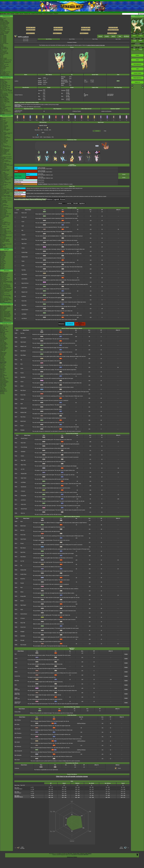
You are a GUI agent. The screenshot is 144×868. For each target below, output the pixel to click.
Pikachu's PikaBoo (3, 309)
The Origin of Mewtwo (4, 273)
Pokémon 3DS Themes (4, 240)
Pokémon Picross (3, 166)
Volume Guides (3, 256)
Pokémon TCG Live (4, 143)
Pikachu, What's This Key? (5, 320)
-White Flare (2, 341)
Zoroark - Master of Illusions (5, 287)
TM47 (16, 417)
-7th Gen (2, 57)
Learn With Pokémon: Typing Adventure (5, 183)
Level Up (69, 203)
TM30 (16, 570)
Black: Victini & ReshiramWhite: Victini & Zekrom (6, 288)
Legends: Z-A (3, 121)
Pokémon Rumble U (4, 176)
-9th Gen (2, 55)
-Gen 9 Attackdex (3, 43)
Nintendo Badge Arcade (4, 171)
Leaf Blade (24, 314)
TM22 (16, 557)
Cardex (1, 50)
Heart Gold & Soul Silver (5, 189)
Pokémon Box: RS (3, 211)
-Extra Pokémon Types (4, 327)
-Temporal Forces (3, 349)
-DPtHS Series (3, 359)
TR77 (16, 504)
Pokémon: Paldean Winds (5, 102)
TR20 (16, 452)
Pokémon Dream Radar (4, 174)
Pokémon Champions (4, 122)
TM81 (16, 618)
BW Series (2, 265)
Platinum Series (3, 263)
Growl (23, 266)
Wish (16, 685)
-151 (1, 352)
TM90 (16, 636)
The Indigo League (4, 82)
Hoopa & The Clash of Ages (5, 295)
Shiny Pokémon (3, 97)
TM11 (16, 351)
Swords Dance (25, 310)
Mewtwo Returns (3, 277)
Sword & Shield (3, 132)
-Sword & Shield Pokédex (5, 28)
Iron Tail (22, 469)
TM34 (16, 395)
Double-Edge (24, 252)
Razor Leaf (24, 213)
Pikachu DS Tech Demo (4, 216)
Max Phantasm (18, 733)
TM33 (16, 390)
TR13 (16, 447)
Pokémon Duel (3, 169)
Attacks (113, 36)
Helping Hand (25, 257)
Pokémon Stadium (3, 232)
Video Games (6, 116)
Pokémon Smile (3, 139)
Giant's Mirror (49, 169)
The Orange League (4, 83)
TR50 (16, 482)
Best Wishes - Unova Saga (5, 87)
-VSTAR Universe (3, 389)
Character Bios (3, 81)
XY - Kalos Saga (3, 88)
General (100, 36)
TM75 (16, 614)
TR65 (16, 496)
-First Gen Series (3, 362)
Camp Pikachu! (3, 310)
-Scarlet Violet (3, 354)
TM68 (16, 605)
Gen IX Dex (26, 39)
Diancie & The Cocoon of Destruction (5, 294)
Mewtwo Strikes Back (4, 274)
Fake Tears (23, 417)
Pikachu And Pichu (4, 308)
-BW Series (2, 358)
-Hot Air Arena (3, 379)
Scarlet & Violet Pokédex (37, 14)
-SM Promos (2, 366)
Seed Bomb (23, 487)
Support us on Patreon (72, 857)
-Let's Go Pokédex (3, 27)
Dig (21, 360)
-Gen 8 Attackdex (3, 42)
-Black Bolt (2, 341)
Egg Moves (126, 36)
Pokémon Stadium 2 (4, 222)
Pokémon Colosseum (4, 207)
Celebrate (17, 768)
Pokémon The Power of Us (5, 299)
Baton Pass (24, 239)
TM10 (16, 346)
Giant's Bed (41, 174)
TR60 (16, 491)
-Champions (2, 54)
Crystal (1, 221)
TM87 (16, 632)
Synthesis (24, 296)
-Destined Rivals (3, 342)
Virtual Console (3, 239)
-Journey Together (3, 343)
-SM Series (2, 356)
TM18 (16, 548)
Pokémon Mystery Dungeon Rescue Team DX (5, 138)
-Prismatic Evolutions (4, 344)
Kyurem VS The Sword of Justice (6, 290)
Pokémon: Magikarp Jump (5, 150)
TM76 (16, 426)
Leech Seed (24, 288)
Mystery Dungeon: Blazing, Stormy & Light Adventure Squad (6, 192)
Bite (22, 230)
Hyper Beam (23, 338)
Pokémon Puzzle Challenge (5, 223)
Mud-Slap (17, 680)
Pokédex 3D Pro (3, 182)
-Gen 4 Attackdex (3, 38)
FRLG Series (2, 260)
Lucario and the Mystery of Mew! (6, 281)
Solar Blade (23, 355)
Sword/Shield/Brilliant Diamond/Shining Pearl (30, 199)
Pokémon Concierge (4, 109)
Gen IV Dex (26, 41)
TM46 (16, 412)
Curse (16, 658)
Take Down (24, 244)
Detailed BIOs (3, 254)
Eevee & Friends (3, 319)
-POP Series (2, 368)
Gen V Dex (118, 39)
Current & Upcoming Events (5, 72)
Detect (16, 672)
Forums (12, 14)
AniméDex (2, 80)
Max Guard (17, 760)
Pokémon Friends (3, 124)
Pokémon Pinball (3, 230)
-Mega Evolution (3, 340)
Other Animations (3, 108)
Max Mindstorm (18, 738)
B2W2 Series (3, 266)
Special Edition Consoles (5, 239)
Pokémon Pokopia (3, 123)
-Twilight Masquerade (4, 348)
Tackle (23, 261)
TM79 (16, 430)
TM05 (16, 521)
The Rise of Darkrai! (4, 284)
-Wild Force (2, 387)
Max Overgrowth (18, 751)
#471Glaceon (121, 848)
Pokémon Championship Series (6, 60)
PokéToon (2, 103)
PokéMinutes (2, 105)
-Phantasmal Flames (4, 339)
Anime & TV (7, 77)
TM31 (16, 386)
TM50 (16, 421)
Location (107, 36)
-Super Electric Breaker (4, 382)
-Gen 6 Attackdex (3, 40)
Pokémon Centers (3, 59)
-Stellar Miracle (3, 384)
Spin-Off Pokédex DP (4, 48)
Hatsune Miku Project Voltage (6, 62)
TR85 (16, 513)
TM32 (16, 574)
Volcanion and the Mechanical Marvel (6, 296)
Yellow (1, 228)
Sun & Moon (2, 145)
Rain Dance (23, 390)
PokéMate (2, 218)
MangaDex (2, 252)
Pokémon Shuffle (3, 163)
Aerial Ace (23, 579)
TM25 (16, 373)
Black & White (3, 172)
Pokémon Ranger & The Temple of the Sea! (6, 283)
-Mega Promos (3, 363)
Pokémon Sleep (3, 128)
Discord (21, 14)
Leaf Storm (23, 500)
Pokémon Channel (3, 210)
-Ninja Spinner (3, 371)
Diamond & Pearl (3, 187)
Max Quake (17, 742)
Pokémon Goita (3, 246)
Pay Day (22, 333)
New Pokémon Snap (4, 141)
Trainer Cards (3, 328)
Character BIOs (3, 253)
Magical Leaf (24, 292)
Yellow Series (3, 258)
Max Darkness (18, 746)
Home (8, 14)
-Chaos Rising (3, 336)
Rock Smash (23, 645)
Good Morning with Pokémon (5, 107)
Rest (22, 364)
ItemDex (2, 44)
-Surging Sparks (3, 345)
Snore (22, 368)
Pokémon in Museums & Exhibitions (5, 63)
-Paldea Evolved (3, 353)
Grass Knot (23, 504)
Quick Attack (24, 279)
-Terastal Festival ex (4, 381)
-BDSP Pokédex (3, 29)
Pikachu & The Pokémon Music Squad (6, 321)
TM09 (16, 342)
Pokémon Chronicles (4, 94)
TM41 (16, 408)
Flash (22, 609)
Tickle (16, 663)
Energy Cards (3, 329)
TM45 (16, 592)
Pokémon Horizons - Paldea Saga (6, 93)
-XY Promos (2, 367)
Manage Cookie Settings (86, 854)
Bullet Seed (23, 421)
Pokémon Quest (3, 153)
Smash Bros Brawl (3, 203)
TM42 (16, 583)
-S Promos (2, 393)
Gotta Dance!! (3, 310)
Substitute (23, 452)
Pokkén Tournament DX (4, 151)
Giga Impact (23, 342)
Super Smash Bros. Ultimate (5, 154)
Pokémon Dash (3, 209)
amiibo (1, 243)
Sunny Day (24, 301)
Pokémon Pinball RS (4, 212)
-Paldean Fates (3, 350)
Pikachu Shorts (7, 304)
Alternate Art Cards (4, 330)
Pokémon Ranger (3, 213)
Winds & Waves (3, 118)
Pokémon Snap (3, 229)
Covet (23, 222)
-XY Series (2, 357)
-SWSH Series (3, 355)
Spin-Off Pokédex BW (4, 49)
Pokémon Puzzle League (5, 228)
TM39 (16, 399)
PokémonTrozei (3, 215)
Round (22, 426)
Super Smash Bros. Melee (5, 225)
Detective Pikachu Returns (5, 129)
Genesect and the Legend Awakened (5, 292)
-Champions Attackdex (4, 43)
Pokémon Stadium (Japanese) (6, 231)
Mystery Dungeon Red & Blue (6, 214)
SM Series (2, 269)
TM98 (16, 645)
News (1, 18)
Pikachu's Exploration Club (5, 314)
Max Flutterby (18, 720)
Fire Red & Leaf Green (4, 205)
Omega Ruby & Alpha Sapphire (6, 157)
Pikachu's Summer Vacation (5, 306)
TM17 (16, 543)
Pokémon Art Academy (4, 161)
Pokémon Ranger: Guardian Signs (6, 190)
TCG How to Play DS (4, 184)
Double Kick (17, 676)
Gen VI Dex (95, 39)
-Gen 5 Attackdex (3, 39)
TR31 (16, 469)
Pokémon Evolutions (4, 100)
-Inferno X (2, 374)
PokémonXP (2, 61)
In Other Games (3, 238)
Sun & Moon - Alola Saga (5, 89)
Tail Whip (24, 270)
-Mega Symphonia (3, 375)
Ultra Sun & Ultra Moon (4, 146)
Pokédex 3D (2, 181)
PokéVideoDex (3, 106)
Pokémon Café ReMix (4, 126)
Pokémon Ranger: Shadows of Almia (6, 199)
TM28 (16, 377)
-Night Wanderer (3, 385)
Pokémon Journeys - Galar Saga (6, 90)
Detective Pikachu (3, 152)
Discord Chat (2, 71)
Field (105, 131)
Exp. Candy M (36, 137)
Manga (7, 249)
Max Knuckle (17, 729)
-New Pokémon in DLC (4, 75)
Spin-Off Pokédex (3, 47)
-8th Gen (2, 56)
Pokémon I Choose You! (5, 298)
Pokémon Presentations (4, 66)
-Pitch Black (2, 335)
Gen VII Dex (72, 39)
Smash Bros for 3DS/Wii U (5, 170)
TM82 (16, 623)
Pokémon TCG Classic (4, 331)
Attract (22, 386)
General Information (4, 251)
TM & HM (75, 203)
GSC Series (2, 259)
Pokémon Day (3, 65)
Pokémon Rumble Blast (4, 180)
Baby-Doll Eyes (25, 283)
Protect (22, 373)
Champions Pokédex (48, 14)
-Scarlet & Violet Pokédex (5, 32)
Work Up (23, 513)
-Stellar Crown (3, 346)
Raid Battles (2, 330)
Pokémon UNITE (3, 128)
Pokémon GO (3, 125)
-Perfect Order (3, 337)
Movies (7, 270)
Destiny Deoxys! (3, 280)
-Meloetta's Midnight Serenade (6, 290)
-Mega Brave (2, 374)
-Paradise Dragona (4, 383)
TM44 (16, 587)
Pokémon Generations (4, 98)
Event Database (3, 73)
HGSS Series (3, 264)
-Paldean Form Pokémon (5, 76)
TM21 (16, 364)
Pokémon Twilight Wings (5, 99)
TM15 (16, 360)
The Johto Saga (3, 84)
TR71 (16, 500)
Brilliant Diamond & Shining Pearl (6, 133)
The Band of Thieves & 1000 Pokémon (5, 162)
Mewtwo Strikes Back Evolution (6, 300)
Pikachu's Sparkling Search (5, 316)
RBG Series (2, 257)
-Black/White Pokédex (4, 24)
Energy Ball (23, 496)
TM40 (16, 404)
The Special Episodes (4, 95)
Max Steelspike (18, 755)
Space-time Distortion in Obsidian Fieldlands (58, 184)
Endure (22, 456)
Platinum (2, 188)
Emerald (2, 206)
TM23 (16, 561)
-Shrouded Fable (3, 347)
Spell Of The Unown (4, 276)
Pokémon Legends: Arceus (5, 134)
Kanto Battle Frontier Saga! (5, 85)
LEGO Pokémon (3, 67)
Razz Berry (37, 129)
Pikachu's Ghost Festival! (5, 312)
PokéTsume (2, 114)
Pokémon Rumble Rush (4, 150)
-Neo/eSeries (3, 361)
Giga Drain (24, 305)
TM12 (16, 355)
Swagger (22, 632)
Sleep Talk (23, 460)
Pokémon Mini (3, 224)
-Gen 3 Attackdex (3, 37)
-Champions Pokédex (4, 33)
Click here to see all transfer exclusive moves (72, 776)
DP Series (2, 262)
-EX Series (2, 360)
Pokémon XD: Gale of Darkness (6, 208)
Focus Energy (24, 447)
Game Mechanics (3, 52)
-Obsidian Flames (3, 352)
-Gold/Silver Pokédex (4, 21)
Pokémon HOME (3, 135)
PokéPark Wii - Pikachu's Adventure (5, 194)
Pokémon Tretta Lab (4, 175)
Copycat (23, 235)
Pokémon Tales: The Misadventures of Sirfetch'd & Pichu (5, 111)
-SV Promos (2, 364)
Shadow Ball (24, 474)
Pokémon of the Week (4, 54)
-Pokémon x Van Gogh (4, 65)
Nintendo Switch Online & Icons (6, 244)
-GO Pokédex (3, 31)
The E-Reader (3, 217)
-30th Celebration (3, 334)
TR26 (16, 456)
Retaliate (22, 430)
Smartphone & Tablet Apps (5, 241)
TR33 (16, 474)
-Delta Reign (2, 333)
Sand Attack (24, 274)
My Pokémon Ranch (4, 202)
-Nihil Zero (2, 372)
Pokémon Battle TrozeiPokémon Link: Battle (6, 159)
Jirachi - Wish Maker (4, 279)
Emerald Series (3, 261)
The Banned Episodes (4, 96)
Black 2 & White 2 (3, 173)
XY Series (2, 267)
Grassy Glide (18, 712)
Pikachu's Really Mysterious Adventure (5, 317)
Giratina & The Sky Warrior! (5, 285)
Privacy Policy (76, 854)
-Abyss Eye (2, 370)
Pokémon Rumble (3, 191)
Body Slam (23, 443)
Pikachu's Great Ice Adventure (6, 315)
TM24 (16, 368)
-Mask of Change (3, 385)
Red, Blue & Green (4, 227)
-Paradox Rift (3, 351)
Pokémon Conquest (4, 178)
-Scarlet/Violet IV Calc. (4, 53)
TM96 (16, 640)
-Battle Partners (3, 380)
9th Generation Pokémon (5, 74)
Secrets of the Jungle (4, 301)
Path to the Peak (3, 104)
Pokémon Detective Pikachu (5, 302)
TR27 (16, 460)
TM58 (16, 601)
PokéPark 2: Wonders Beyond (6, 179)
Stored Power (24, 509)
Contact (17, 14)
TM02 (16, 333)
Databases (7, 16)
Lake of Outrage (42, 168)
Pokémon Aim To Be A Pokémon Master (6, 91)
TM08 (16, 338)
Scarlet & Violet (3, 120)
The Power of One (3, 275)
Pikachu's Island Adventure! (5, 313)
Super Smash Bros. (4, 234)
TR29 (16, 465)
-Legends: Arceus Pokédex (5, 30)
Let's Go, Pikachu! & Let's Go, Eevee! (6, 147)
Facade (22, 399)
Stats (120, 36)
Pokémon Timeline (3, 58)
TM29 (16, 382)
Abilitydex (2, 46)
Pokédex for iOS (3, 185)
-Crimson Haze (3, 386)
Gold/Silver (2, 220)
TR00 (16, 438)
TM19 (16, 552)
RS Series (2, 259)
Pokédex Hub (27, 14)
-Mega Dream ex (3, 373)
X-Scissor (23, 491)
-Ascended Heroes (4, 338)
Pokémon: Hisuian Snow (5, 101)
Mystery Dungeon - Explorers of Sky (6, 197)
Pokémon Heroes (3, 279)
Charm (23, 248)
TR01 (16, 443)
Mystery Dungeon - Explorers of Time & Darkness (6, 200)
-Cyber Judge (3, 388)
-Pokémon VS (3, 390)
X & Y (1, 156)
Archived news (3, 19)
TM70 (16, 609)
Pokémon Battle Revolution (5, 195)
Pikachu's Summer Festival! (5, 311)
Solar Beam (23, 351)
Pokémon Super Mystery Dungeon (6, 165)
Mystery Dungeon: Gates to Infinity (6, 177)
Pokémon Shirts (3, 68)
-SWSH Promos (3, 365)
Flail (16, 654)
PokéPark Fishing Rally (4, 216)
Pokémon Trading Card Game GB (6, 233)
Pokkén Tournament (4, 168)
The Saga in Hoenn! (4, 85)
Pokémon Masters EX (4, 127)
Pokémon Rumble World (5, 164)
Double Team (23, 574)
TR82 (16, 509)
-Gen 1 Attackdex (3, 35)
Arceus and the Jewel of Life (5, 286)
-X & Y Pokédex (3, 25)
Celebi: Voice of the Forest (5, 278)
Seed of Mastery (47, 137)
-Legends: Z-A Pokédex (4, 32)
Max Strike (17, 724)
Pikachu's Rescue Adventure (5, 307)
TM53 (16, 596)
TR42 (16, 478)
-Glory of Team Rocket (4, 378)
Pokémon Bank (3, 158)
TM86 (16, 627)
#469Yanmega (22, 848)
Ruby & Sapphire (3, 205)
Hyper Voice (23, 478)
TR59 (16, 487)
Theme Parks (3, 69)
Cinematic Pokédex (4, 51)
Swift (23, 226)
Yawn (16, 667)
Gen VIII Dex (49, 39)
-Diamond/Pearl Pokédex (5, 23)
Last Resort (24, 318)
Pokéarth (56, 14)
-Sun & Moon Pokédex (4, 26)
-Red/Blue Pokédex (4, 21)
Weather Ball (23, 412)
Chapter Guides (3, 255)
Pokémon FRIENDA (4, 248)
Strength (22, 640)
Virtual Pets (2, 242)
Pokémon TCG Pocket (4, 130)
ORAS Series (3, 268)
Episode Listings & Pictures (5, 79)
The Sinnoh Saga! (3, 86)
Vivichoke (46, 129)
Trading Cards (7, 323)
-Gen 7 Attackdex (3, 41)
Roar (21, 521)
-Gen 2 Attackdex (3, 36)
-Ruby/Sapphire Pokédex (5, 22)
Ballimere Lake (49, 175)
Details (124, 174)
